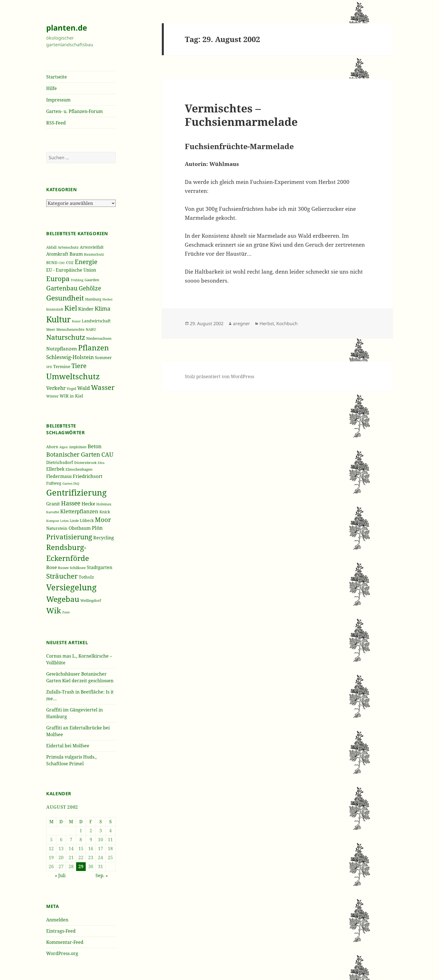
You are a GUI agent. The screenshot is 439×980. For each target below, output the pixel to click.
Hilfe (52, 88)
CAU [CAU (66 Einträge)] (107, 454)
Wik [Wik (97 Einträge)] (54, 610)
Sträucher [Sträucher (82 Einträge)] (62, 576)
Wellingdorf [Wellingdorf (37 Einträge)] (91, 600)
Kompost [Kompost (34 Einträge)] (53, 521)
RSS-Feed (56, 123)
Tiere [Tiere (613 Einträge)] (79, 366)
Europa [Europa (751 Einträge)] (58, 278)
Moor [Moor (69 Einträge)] (103, 519)
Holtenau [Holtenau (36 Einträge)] (104, 504)
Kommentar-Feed (65, 942)
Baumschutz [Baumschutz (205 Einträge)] (94, 254)
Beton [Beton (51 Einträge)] (95, 446)
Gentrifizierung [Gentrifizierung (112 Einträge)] (76, 492)
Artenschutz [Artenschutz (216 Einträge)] (68, 247)
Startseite (57, 77)
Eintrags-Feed (61, 931)
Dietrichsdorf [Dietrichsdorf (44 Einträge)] (60, 462)
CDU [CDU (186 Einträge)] (62, 263)
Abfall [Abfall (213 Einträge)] (51, 247)
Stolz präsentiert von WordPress (219, 376)
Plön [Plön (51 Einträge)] (97, 528)
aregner (241, 323)
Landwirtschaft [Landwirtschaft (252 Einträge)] (96, 321)
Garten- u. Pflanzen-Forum (74, 111)
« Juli (60, 875)
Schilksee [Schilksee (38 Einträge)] (78, 568)
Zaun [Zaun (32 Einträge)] (66, 612)
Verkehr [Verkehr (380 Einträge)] (56, 388)
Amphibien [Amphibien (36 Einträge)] (78, 447)
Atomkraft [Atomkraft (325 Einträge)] (57, 254)
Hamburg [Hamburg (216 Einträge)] (93, 299)
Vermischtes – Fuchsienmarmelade (241, 115)
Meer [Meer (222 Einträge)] (51, 329)
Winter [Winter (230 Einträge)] (52, 396)
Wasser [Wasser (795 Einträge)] (103, 387)
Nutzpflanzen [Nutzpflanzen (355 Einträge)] (62, 349)
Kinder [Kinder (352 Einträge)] (86, 309)
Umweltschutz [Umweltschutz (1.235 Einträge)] (73, 376)
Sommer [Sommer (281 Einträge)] (103, 357)
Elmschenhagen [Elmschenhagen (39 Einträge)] (79, 469)
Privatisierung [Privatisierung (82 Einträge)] (69, 537)
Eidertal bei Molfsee (68, 746)
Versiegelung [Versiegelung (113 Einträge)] (71, 587)
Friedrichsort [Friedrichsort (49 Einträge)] (88, 476)
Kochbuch (287, 323)
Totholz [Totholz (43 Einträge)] (86, 577)
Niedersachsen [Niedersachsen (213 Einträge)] (99, 338)
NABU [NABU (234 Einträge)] (91, 329)
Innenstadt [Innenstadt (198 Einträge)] (55, 309)
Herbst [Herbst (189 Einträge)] (108, 299)
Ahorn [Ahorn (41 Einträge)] (52, 447)
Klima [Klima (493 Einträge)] (102, 308)
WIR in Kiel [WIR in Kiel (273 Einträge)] (71, 396)
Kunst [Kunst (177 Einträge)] (76, 321)
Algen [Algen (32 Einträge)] (64, 447)
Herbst (267, 323)
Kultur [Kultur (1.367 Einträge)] (59, 319)
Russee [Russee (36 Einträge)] (63, 568)
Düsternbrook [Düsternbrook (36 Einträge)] (85, 463)
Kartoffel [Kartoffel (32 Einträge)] (53, 512)
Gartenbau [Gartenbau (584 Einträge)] (62, 288)
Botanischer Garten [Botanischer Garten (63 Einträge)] (73, 454)
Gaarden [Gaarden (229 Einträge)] (92, 280)
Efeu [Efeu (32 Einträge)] (101, 463)
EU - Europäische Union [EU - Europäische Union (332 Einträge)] (71, 270)
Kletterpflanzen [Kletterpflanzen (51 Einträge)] (79, 511)
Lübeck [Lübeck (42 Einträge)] (87, 520)
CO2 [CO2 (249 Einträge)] (70, 263)
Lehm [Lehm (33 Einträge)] (64, 521)
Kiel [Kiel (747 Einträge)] (71, 308)
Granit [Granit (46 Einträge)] (53, 504)
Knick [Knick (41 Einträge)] (105, 512)
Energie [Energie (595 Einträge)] (86, 262)
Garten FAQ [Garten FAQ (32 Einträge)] (71, 484)
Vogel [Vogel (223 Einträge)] (71, 389)
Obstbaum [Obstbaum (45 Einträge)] (80, 528)
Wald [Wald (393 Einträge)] (84, 388)
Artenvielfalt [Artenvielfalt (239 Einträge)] (92, 247)
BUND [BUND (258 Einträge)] (52, 263)
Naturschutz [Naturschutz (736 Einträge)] (66, 337)
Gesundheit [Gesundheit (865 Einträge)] (65, 298)
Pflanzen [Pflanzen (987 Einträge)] (94, 348)
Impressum (58, 100)
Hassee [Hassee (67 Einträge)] (71, 503)
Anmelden (57, 920)
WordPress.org (62, 953)
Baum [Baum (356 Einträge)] (76, 254)
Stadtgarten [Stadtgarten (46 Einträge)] (100, 567)
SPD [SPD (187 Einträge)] (49, 367)
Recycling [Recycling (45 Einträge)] (104, 538)
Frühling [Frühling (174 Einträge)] (77, 280)
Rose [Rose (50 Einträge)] (52, 567)
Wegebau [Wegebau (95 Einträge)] (63, 599)
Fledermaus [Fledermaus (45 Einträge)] (59, 476)
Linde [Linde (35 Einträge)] (74, 521)
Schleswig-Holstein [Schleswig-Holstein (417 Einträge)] (70, 357)
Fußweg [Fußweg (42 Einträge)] (54, 483)
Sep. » (102, 875)
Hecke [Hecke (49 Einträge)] (88, 504)
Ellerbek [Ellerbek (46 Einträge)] (55, 469)
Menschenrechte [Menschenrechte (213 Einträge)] (70, 330)
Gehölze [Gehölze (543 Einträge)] (90, 288)
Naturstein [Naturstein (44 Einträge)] (57, 528)
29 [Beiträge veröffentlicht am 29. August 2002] (81, 866)
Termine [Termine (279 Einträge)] (62, 366)
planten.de (67, 28)
